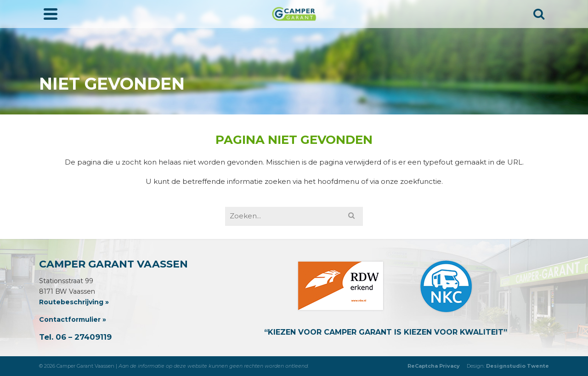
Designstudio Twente (517, 366)
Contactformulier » (73, 319)
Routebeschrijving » (74, 302)
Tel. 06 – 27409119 (75, 337)
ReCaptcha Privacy (434, 366)
